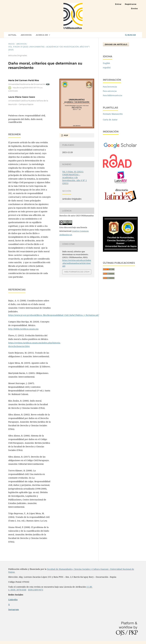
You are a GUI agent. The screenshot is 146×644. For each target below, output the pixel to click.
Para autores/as (110, 91)
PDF (66, 135)
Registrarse (131, 4)
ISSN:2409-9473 (36, 590)
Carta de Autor (110, 120)
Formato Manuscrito (113, 114)
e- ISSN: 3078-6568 (17, 590)
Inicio (11, 44)
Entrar (118, 4)
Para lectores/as (110, 87)
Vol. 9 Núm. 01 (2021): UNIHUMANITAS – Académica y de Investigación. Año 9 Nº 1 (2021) (49, 48)
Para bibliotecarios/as (113, 95)
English (106, 63)
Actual (12, 35)
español (107, 68)
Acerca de (42, 35)
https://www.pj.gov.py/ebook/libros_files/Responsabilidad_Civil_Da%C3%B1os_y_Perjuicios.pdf (54, 315)
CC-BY (90, 587)
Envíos (134, 8)
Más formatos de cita (76, 272)
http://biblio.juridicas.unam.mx (23, 329)
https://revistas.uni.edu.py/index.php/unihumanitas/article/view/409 (77, 263)
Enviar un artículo (116, 44)
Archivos (26, 35)
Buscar (130, 35)
